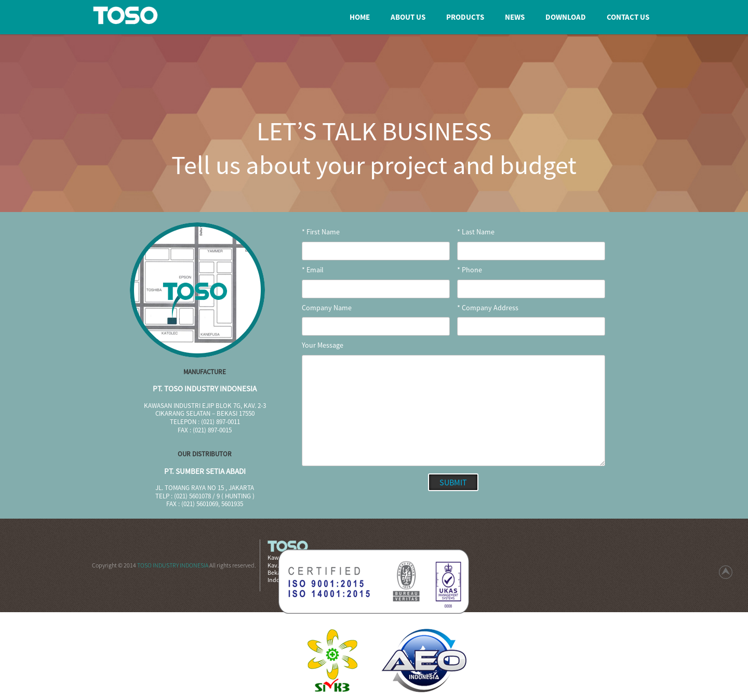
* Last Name (476, 232)
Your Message (323, 345)
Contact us (628, 17)
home (360, 17)
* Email (313, 270)
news (515, 17)
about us (408, 17)
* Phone (470, 270)
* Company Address (488, 308)
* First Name (321, 232)
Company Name (327, 308)
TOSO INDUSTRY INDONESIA (173, 565)
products (465, 17)
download (566, 17)
